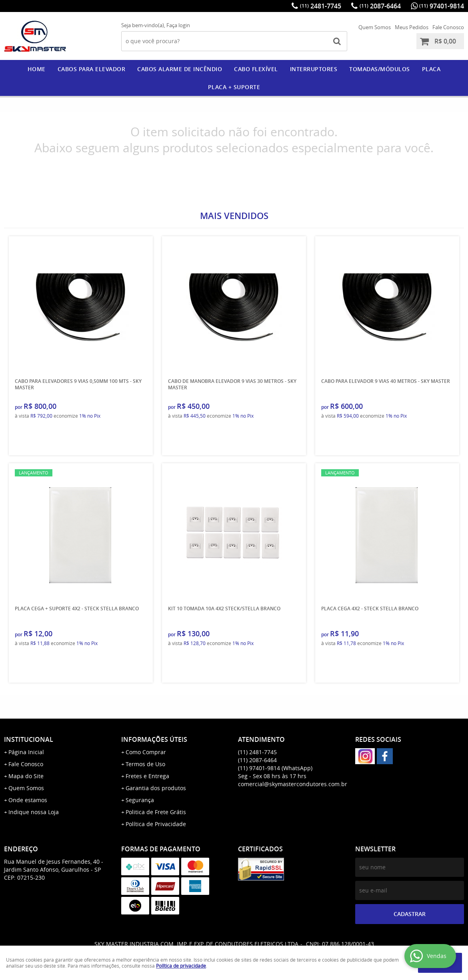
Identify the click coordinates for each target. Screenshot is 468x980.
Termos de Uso (145, 764)
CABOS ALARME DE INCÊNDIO (180, 69)
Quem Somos (375, 27)
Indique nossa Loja (34, 812)
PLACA (431, 69)
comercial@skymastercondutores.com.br (293, 784)
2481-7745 (321, 6)
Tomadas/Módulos (380, 69)
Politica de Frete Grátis (156, 812)
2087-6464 (380, 6)
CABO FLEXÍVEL (256, 69)
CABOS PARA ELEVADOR (92, 69)
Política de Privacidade (156, 824)
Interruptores (314, 69)
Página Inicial (26, 752)
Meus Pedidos (412, 27)
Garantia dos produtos (156, 788)
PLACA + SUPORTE (234, 87)
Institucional (29, 739)
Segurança (140, 800)
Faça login (178, 25)
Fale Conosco (448, 27)
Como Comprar (146, 752)
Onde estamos (28, 800)
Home (37, 69)
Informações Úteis (154, 739)
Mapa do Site (26, 776)
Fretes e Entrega (147, 776)
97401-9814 (442, 6)
